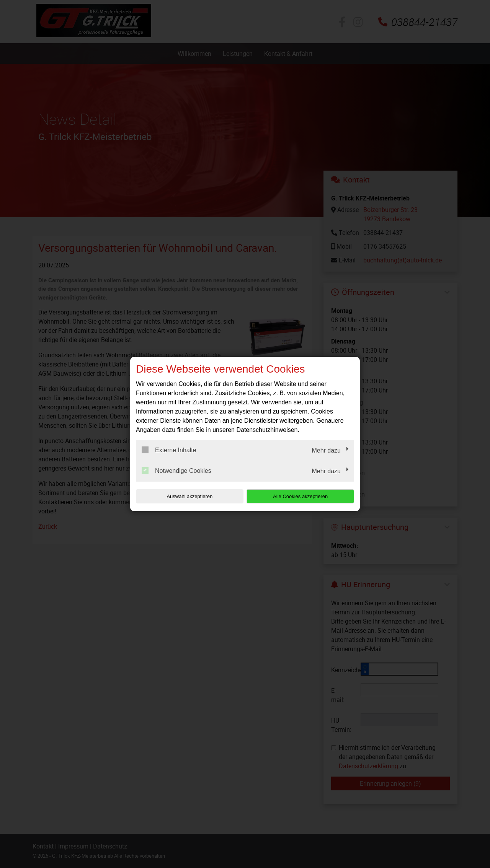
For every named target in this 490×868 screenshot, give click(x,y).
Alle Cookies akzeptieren (305, 496)
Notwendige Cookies (176, 471)
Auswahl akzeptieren (185, 496)
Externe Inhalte (169, 450)
